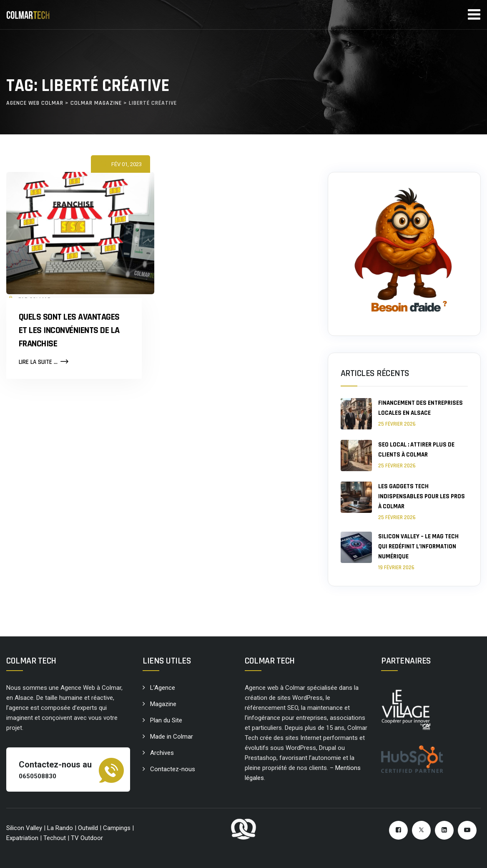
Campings (118, 828)
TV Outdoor (87, 838)
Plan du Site (166, 720)
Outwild (88, 828)
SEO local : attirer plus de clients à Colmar (416, 450)
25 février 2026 (397, 424)
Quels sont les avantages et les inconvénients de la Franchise (69, 331)
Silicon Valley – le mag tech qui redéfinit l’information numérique (418, 546)
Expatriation (22, 838)
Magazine (163, 704)
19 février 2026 (396, 568)
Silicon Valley (24, 828)
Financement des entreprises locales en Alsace (420, 408)
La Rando (60, 828)
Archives (162, 753)
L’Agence (163, 688)
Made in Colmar (172, 737)
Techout (55, 838)
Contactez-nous (173, 769)
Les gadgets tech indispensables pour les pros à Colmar (422, 496)
